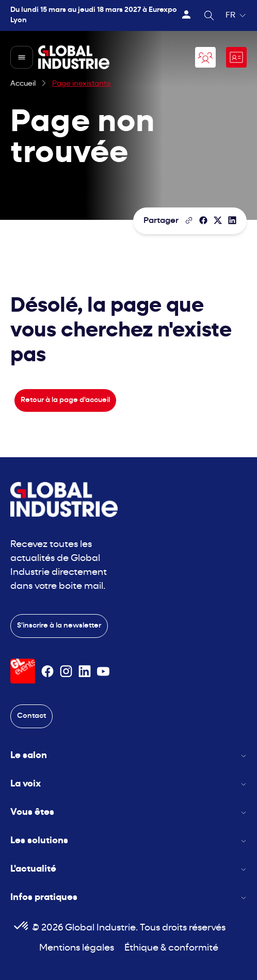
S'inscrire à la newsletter (59, 626)
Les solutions (128, 841)
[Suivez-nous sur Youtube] (103, 671)
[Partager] (203, 220)
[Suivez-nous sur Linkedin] (85, 671)
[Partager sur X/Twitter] (218, 220)
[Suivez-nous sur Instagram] (66, 671)
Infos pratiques (128, 898)
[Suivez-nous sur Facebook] (47, 671)
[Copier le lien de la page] (189, 220)
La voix (128, 784)
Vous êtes (128, 813)
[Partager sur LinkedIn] (232, 220)
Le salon (128, 756)
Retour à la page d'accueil (65, 400)
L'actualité (128, 869)
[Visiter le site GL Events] (23, 671)
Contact (31, 716)
